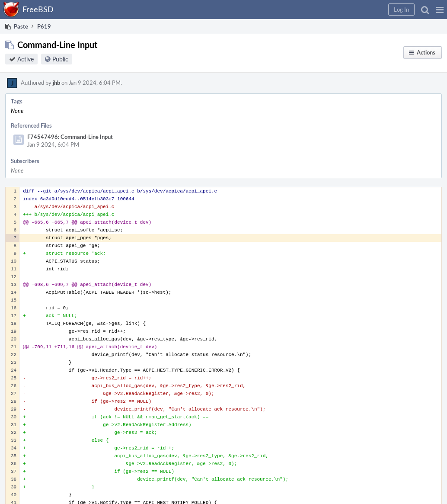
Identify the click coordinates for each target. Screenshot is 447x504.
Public (60, 59)
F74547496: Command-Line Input (70, 137)
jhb (56, 83)
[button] (440, 10)
